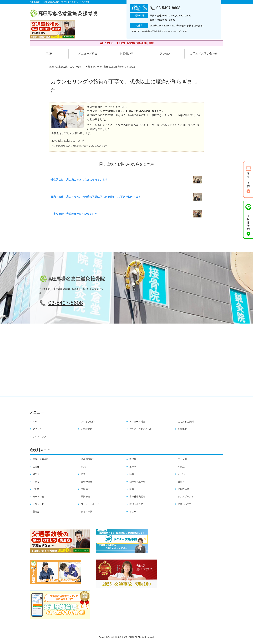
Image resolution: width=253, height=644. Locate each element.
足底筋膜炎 (183, 489)
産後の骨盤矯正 (40, 459)
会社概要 (182, 429)
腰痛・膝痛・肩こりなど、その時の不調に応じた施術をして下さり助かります (96, 197)
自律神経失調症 (137, 497)
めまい (181, 474)
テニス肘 (182, 459)
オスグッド (38, 504)
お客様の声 (127, 54)
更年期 (133, 467)
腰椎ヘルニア (136, 504)
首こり (133, 511)
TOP (49, 54)
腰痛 (83, 474)
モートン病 (38, 497)
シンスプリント (186, 497)
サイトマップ (39, 437)
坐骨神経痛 (87, 482)
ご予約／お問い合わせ (204, 54)
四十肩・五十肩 (137, 482)
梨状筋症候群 (88, 459)
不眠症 (181, 467)
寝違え (36, 511)
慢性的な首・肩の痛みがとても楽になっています (79, 180)
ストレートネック (90, 504)
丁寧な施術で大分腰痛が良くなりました (74, 214)
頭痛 (132, 474)
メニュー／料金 (88, 54)
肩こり (36, 474)
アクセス (165, 54)
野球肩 (133, 459)
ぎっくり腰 (87, 511)
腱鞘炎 (181, 482)
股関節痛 (86, 497)
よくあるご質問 (186, 422)
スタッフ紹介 (88, 422)
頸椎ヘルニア (185, 504)
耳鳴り (36, 482)
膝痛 (132, 489)
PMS (83, 467)
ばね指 (36, 489)
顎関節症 (86, 489)
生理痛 (36, 467)
